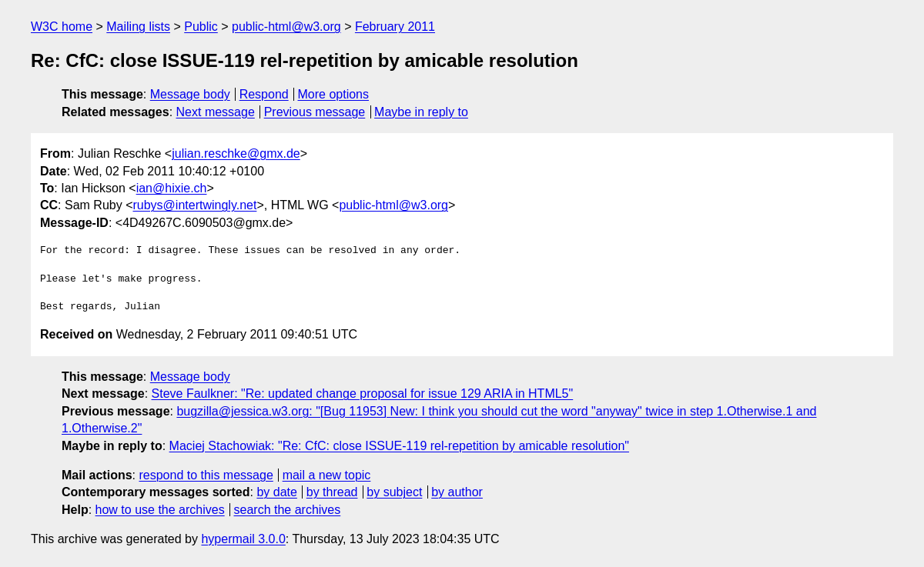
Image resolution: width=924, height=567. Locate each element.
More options (334, 94)
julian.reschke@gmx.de (236, 153)
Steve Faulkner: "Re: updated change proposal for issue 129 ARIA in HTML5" (363, 394)
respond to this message (206, 475)
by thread (332, 492)
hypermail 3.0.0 (243, 539)
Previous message (315, 112)
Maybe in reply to (421, 112)
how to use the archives (160, 510)
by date (276, 492)
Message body (190, 94)
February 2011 (395, 27)
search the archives (288, 510)
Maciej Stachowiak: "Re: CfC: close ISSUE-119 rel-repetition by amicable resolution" (399, 446)
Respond (264, 94)
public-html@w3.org (286, 27)
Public (201, 27)
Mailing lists (138, 27)
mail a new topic (327, 475)
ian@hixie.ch (172, 188)
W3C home (62, 27)
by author (457, 492)
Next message (216, 112)
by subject (394, 492)
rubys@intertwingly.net (194, 205)
